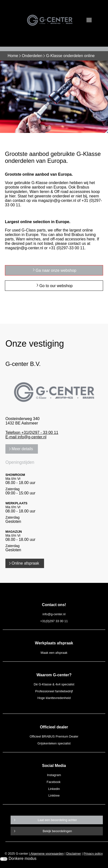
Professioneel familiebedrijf (54, 691)
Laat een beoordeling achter (57, 820)
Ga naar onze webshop (56, 270)
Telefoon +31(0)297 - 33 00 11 (32, 433)
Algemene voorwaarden (47, 854)
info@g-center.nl (54, 614)
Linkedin (54, 789)
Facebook (54, 782)
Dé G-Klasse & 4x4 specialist (54, 684)
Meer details (22, 449)
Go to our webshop (56, 286)
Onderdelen (32, 56)
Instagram (54, 775)
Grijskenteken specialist (54, 743)
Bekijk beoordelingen (57, 831)
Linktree (54, 795)
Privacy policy (93, 854)
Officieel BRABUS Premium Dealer (54, 736)
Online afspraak (25, 563)
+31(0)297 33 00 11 (54, 621)
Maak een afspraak (54, 653)
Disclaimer (74, 854)
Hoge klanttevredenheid (54, 698)
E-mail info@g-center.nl (26, 437)
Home (13, 56)
